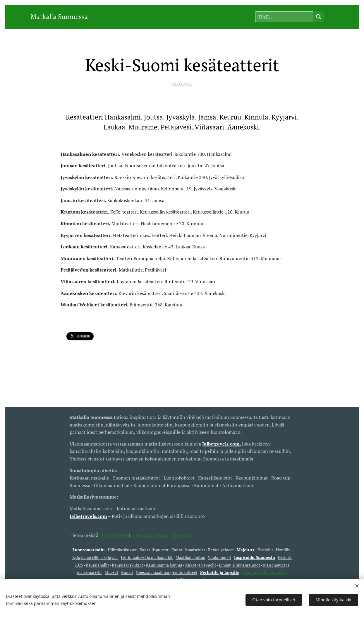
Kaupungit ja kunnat (164, 565)
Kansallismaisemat (188, 550)
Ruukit (127, 572)
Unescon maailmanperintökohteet (167, 572)
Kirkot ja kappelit (201, 565)
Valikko (331, 17)
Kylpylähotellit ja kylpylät (95, 557)
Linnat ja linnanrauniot (239, 565)
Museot (111, 572)
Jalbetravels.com (88, 516)
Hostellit (265, 550)
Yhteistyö (182, 535)
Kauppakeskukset (127, 565)
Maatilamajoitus (190, 557)
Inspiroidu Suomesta (255, 557)
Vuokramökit (219, 557)
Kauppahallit (97, 565)
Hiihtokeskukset (122, 550)
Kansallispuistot (154, 550)
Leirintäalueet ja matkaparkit (147, 557)
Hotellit (283, 550)
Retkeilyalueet (221, 550)
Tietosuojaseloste (150, 535)
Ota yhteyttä (114, 535)
